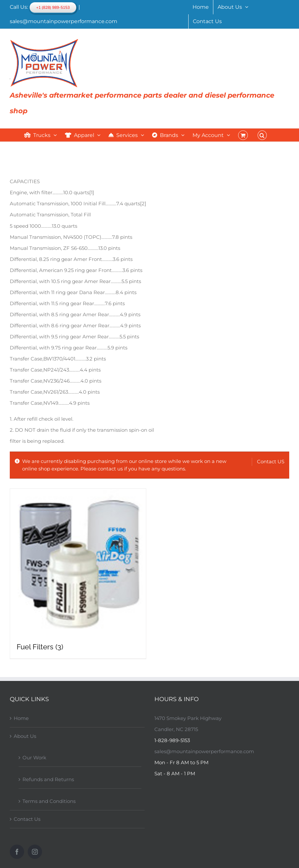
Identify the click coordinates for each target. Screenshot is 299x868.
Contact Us (27, 819)
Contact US (271, 461)
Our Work (34, 758)
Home (21, 718)
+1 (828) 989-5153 (53, 7)
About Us (25, 736)
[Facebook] (17, 852)
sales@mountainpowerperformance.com (64, 21)
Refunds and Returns (48, 779)
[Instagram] (35, 852)
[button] (262, 135)
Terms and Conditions (49, 801)
